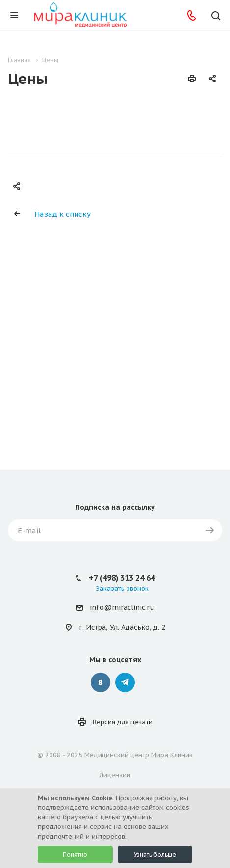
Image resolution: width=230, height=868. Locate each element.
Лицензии (115, 775)
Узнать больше (155, 854)
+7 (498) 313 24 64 (122, 578)
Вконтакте (101, 682)
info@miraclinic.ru (122, 607)
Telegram (125, 682)
